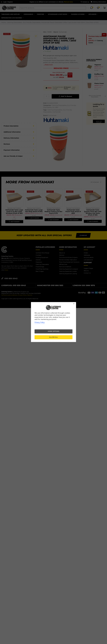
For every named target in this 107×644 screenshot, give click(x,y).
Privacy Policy (40, 322)
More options (54, 331)
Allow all (54, 337)
